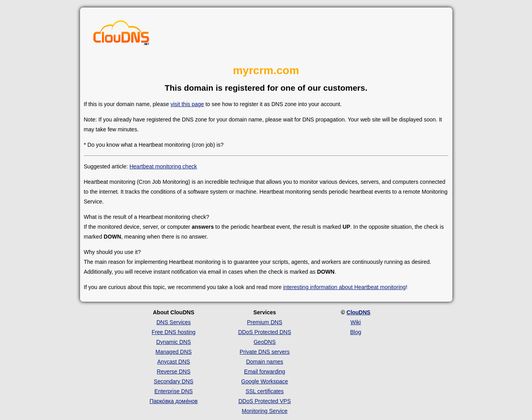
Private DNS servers (265, 352)
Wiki (355, 322)
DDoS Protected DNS (265, 332)
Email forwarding (264, 371)
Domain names (264, 362)
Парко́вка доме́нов (174, 401)
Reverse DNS (174, 371)
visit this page (187, 104)
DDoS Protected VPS (265, 401)
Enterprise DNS (174, 391)
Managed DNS (174, 352)
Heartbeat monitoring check (163, 166)
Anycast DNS (174, 362)
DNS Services (174, 322)
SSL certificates (265, 391)
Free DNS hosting (174, 332)
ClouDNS (358, 312)
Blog (355, 332)
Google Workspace (265, 381)
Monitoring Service (265, 411)
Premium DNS (265, 322)
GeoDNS (264, 342)
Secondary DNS (173, 381)
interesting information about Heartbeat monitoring (344, 287)
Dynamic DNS (174, 342)
